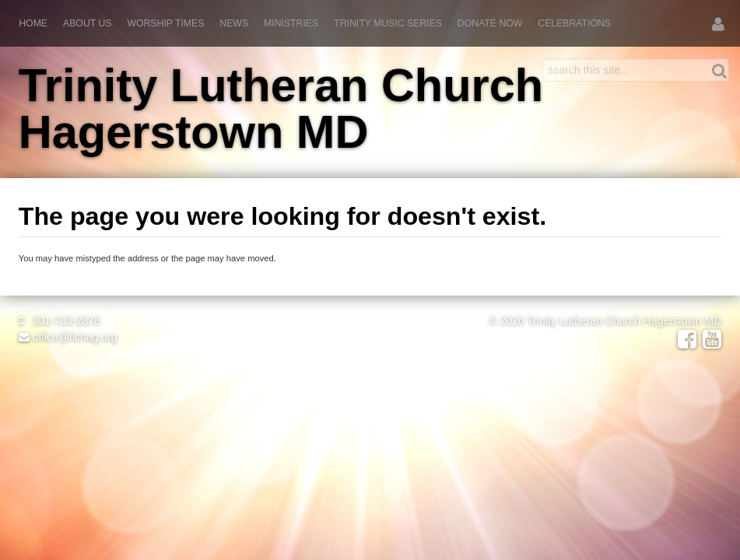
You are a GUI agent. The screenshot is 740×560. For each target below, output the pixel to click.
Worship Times (165, 23)
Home (33, 23)
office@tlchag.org (68, 337)
